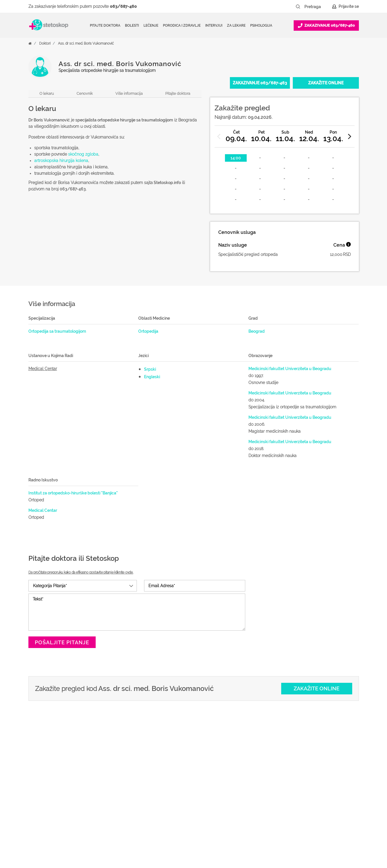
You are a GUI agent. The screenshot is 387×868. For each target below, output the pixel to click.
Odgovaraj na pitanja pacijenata (249, 782)
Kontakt (300, 810)
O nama (300, 764)
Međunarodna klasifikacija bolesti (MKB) (176, 815)
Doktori (45, 43)
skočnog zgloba (83, 154)
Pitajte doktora (105, 26)
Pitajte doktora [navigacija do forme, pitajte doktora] (178, 93)
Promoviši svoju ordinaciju (243, 801)
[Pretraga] (317, 7)
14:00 (236, 158)
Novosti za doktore (237, 810)
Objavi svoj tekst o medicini (245, 791)
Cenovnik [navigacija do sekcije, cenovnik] (85, 93)
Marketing (302, 791)
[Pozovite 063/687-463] (260, 83)
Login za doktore (235, 819)
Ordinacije (153, 773)
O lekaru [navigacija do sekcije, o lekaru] (47, 93)
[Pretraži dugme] (298, 7)
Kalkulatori (153, 829)
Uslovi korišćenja (309, 829)
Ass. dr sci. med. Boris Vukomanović (86, 43)
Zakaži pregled (158, 782)
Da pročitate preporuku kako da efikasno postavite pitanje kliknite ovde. (81, 572)
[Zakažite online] (326, 83)
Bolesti (150, 801)
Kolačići (300, 782)
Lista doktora (231, 829)
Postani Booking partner (242, 773)
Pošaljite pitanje (62, 642)
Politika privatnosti (310, 773)
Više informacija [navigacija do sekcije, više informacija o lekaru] (129, 93)
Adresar (300, 801)
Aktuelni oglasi (307, 819)
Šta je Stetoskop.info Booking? (248, 764)
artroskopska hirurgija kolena (61, 161)
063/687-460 (123, 6)
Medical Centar (43, 369)
